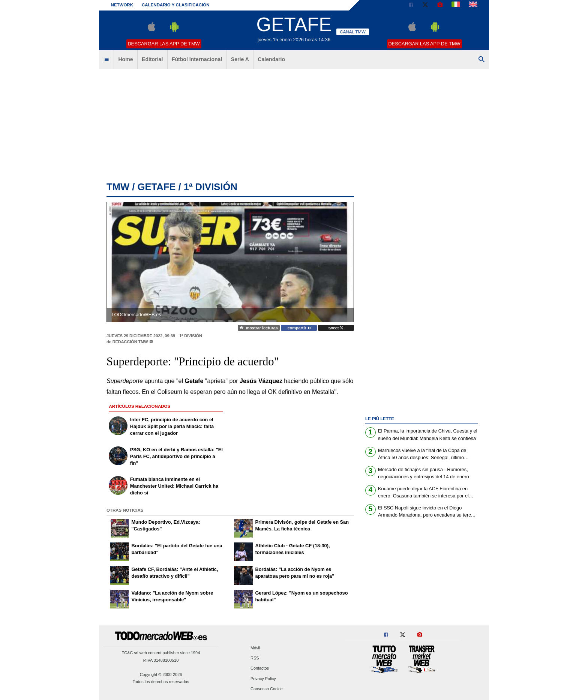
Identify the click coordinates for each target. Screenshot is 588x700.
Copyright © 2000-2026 (161, 674)
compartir (299, 328)
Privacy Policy (263, 679)
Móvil (255, 648)
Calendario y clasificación (176, 5)
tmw (118, 187)
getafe (156, 187)
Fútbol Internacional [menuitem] (197, 59)
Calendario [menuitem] (271, 59)
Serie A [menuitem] (240, 59)
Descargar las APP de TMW (163, 44)
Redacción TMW (130, 342)
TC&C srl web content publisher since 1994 (161, 653)
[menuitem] (106, 60)
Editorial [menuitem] (152, 59)
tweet (336, 328)
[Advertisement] (294, 126)
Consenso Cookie (267, 689)
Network (122, 5)
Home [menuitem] (125, 59)
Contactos (260, 668)
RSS (255, 658)
